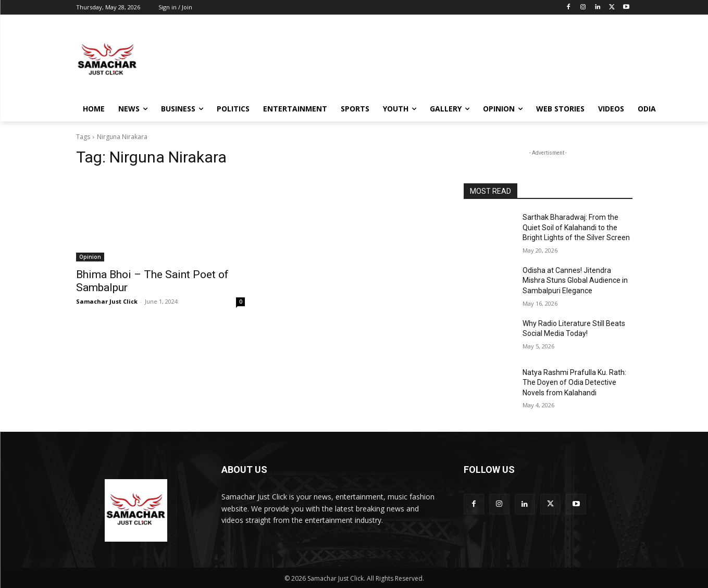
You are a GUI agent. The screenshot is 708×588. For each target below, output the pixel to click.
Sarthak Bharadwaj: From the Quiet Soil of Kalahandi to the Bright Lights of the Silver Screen (576, 227)
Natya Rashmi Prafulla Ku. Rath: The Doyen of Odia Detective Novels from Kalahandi (574, 383)
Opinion (90, 257)
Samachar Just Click (107, 301)
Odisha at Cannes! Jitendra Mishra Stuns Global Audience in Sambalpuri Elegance (575, 280)
